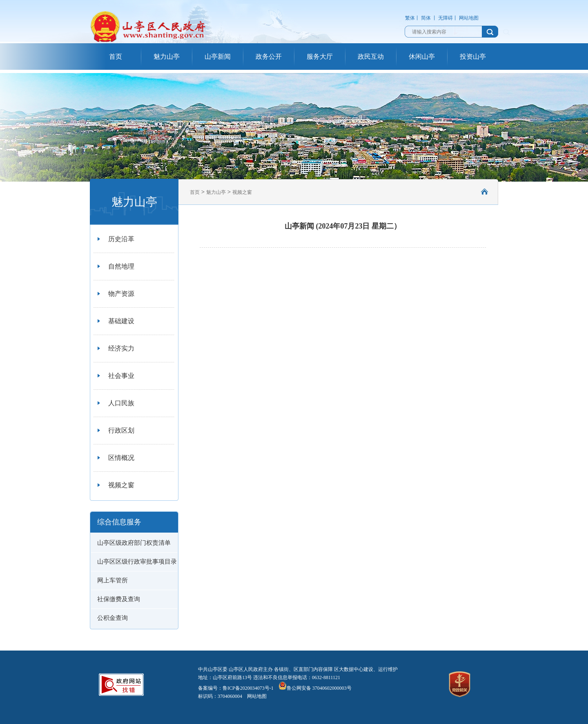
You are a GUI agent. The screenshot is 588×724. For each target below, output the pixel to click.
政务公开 (269, 57)
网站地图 (469, 18)
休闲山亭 (422, 57)
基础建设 (121, 321)
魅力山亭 (167, 57)
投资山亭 (473, 57)
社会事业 (121, 376)
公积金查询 (112, 618)
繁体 (410, 18)
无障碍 (445, 18)
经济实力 (121, 348)
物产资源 (121, 294)
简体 (426, 18)
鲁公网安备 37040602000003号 (315, 688)
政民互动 (371, 57)
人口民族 (121, 403)
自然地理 (121, 266)
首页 (116, 57)
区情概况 (121, 458)
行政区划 (121, 430)
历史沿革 (121, 239)
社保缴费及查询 (119, 599)
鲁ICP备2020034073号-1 (248, 688)
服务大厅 (320, 57)
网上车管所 (112, 580)
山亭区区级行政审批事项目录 (137, 562)
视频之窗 (121, 485)
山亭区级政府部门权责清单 (134, 543)
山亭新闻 (218, 57)
